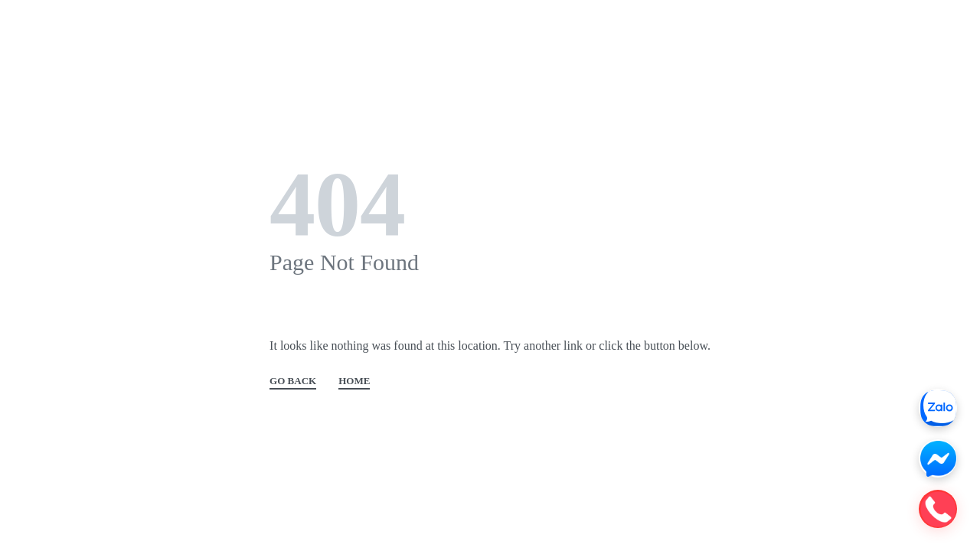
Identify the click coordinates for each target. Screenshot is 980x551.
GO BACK (293, 381)
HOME (354, 381)
